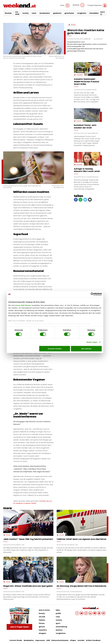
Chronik (73, 25)
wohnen (59, 630)
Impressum (40, 640)
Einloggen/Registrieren (97, 5)
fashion (42, 620)
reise (58, 617)
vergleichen (61, 633)
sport (58, 623)
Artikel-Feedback (93, 640)
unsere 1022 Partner (23, 305)
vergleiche (82, 13)
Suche (65, 5)
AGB (48, 640)
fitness (42, 623)
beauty (42, 613)
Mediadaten (29, 640)
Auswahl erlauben (55, 349)
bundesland (45, 13)
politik (58, 613)
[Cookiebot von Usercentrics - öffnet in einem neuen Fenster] (92, 294)
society (26, 13)
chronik (42, 617)
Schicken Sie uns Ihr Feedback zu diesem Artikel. (33, 502)
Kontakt (81, 640)
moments (80, 75)
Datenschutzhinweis (60, 640)
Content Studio (16, 640)
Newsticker (79, 5)
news (34, 13)
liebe (58, 610)
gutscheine (69, 13)
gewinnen (57, 13)
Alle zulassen (86, 349)
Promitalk (79, 165)
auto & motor (44, 610)
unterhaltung (61, 627)
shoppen (42, 633)
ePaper (73, 640)
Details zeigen (92, 342)
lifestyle (8, 13)
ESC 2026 (17, 13)
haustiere (43, 630)
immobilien (94, 13)
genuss (42, 627)
